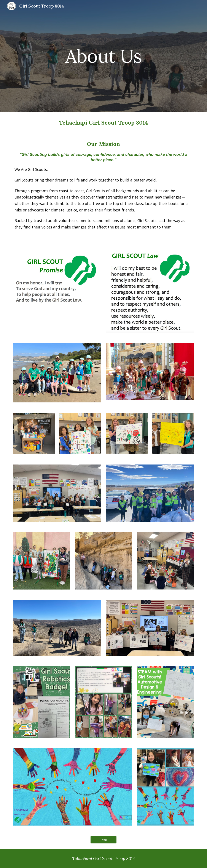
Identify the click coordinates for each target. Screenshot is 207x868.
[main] (103, 56)
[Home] (103, 840)
